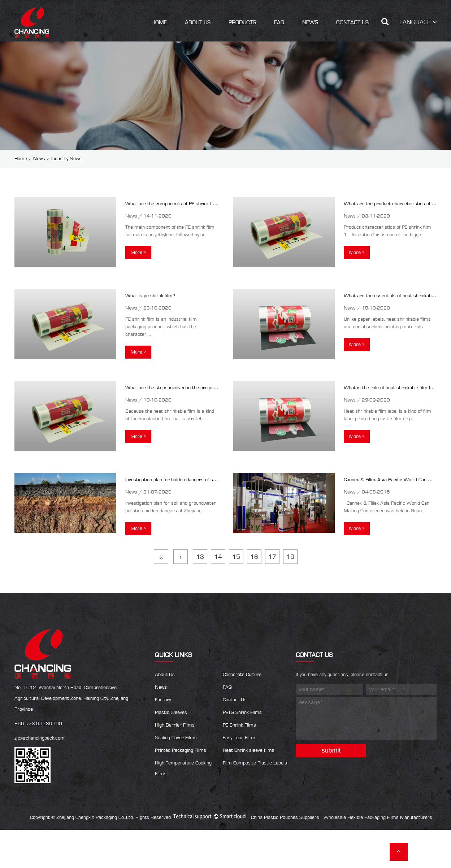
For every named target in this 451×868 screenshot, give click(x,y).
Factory (163, 700)
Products (242, 22)
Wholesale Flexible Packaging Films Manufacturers (378, 817)
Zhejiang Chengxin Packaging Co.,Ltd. (95, 817)
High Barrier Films (175, 725)
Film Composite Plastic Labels (255, 763)
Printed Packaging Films (181, 750)
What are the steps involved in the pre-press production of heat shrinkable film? (211, 388)
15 (236, 557)
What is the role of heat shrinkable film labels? (394, 388)
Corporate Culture (242, 675)
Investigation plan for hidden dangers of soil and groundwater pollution (200, 480)
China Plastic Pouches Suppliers (285, 817)
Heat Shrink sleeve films (249, 750)
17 (272, 557)
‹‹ (161, 557)
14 (218, 557)
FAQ (279, 22)
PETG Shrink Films (242, 713)
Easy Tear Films (240, 738)
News (310, 22)
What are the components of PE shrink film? (173, 204)
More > (138, 253)
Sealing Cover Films (176, 738)
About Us (198, 22)
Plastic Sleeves (171, 713)
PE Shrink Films (239, 725)
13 (200, 557)
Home (159, 22)
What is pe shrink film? (150, 296)
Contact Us (352, 22)
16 (254, 557)
